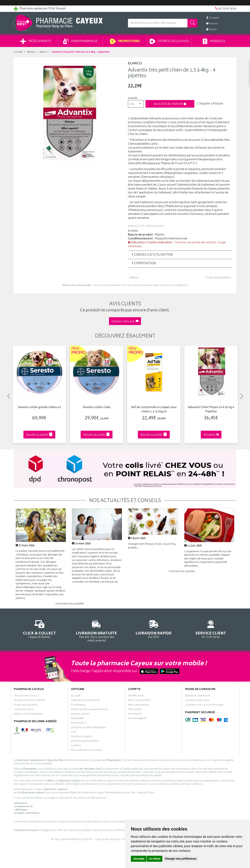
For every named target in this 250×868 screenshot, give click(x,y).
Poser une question (26, 705)
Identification (136, 696)
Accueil (18, 52)
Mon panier (135, 710)
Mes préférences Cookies (87, 751)
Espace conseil (80, 714)
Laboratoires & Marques (85, 701)
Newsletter (78, 719)
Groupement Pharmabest (29, 701)
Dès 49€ (97, 631)
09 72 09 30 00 (211, 629)
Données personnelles (85, 741)
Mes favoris (135, 714)
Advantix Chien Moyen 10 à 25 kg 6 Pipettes (211, 410)
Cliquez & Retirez (39, 629)
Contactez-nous (24, 710)
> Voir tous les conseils (181, 572)
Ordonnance (79, 723)
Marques (214, 41)
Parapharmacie (80, 41)
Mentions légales (81, 737)
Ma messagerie (137, 719)
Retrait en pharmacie (198, 696)
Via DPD (154, 629)
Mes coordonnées (139, 701)
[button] (136, 104)
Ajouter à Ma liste (210, 104)
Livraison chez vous (197, 701)
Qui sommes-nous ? (27, 696)
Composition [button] (143, 263)
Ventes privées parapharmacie (89, 710)
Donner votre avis (125, 322)
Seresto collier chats (97, 408)
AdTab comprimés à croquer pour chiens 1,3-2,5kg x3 (154, 410)
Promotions (125, 41)
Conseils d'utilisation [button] (152, 255)
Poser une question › (219, 278)
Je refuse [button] (155, 859)
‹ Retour (133, 278)
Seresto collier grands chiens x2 (39, 408)
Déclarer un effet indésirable (88, 728)
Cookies (76, 746)
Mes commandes (139, 705)
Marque (31, 52)
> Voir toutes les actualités (69, 604)
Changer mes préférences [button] (181, 859)
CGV (74, 732)
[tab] (180, 255)
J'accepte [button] (139, 859)
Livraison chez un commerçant (204, 705)
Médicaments (36, 41)
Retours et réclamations (29, 714)
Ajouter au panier (170, 104)
